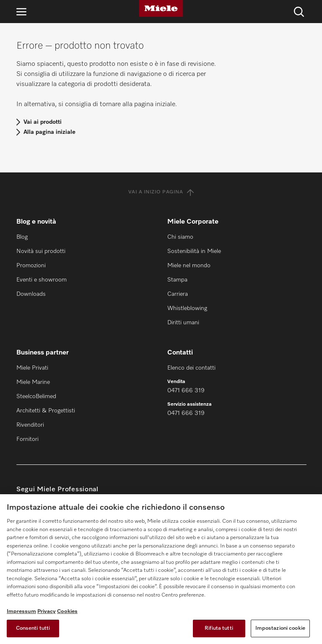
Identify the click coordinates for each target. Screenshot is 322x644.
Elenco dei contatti (191, 368)
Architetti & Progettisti (46, 411)
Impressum (21, 611)
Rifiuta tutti (219, 628)
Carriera (178, 294)
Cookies (67, 611)
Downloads (31, 294)
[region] (161, 569)
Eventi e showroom (42, 280)
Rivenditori (30, 425)
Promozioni (31, 266)
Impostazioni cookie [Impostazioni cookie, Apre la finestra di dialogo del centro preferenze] (280, 628)
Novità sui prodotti (41, 251)
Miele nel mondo (189, 266)
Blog (22, 237)
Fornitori (27, 439)
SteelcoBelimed (36, 396)
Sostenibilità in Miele (194, 251)
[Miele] (161, 8)
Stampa (177, 280)
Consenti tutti (33, 628)
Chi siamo (180, 237)
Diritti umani (183, 323)
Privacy (47, 611)
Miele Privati (32, 368)
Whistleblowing (187, 308)
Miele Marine (33, 382)
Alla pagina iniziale (49, 132)
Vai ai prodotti (43, 122)
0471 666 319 (186, 391)
